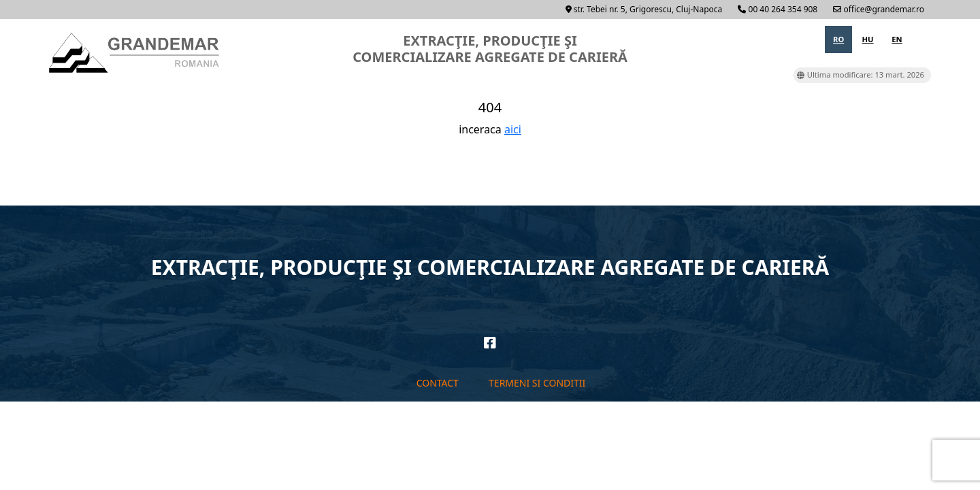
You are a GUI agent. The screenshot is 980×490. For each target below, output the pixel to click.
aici (513, 129)
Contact (438, 383)
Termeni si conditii (537, 383)
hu (868, 39)
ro (838, 39)
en (897, 39)
